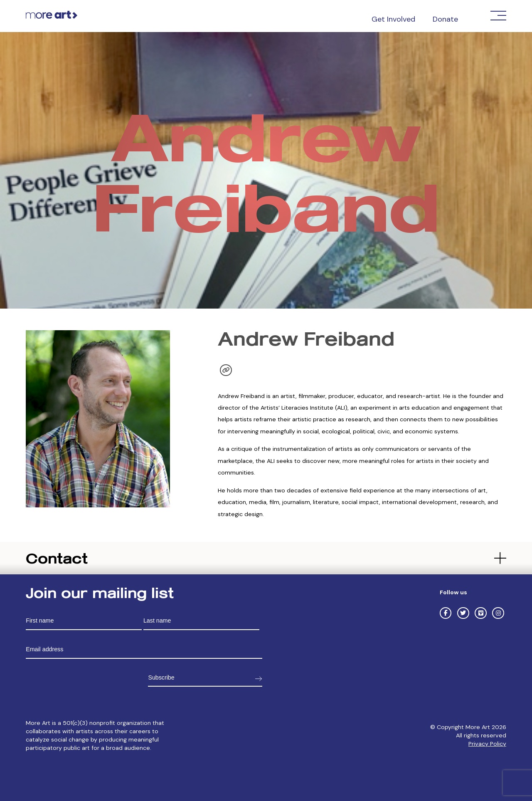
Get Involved (393, 19)
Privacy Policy (487, 744)
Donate (445, 19)
